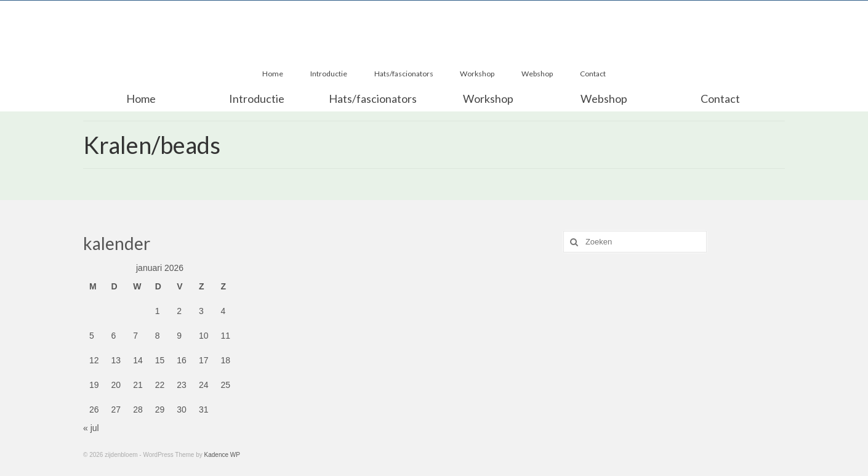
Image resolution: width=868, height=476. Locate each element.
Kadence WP (222, 455)
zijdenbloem (434, 10)
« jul (91, 428)
